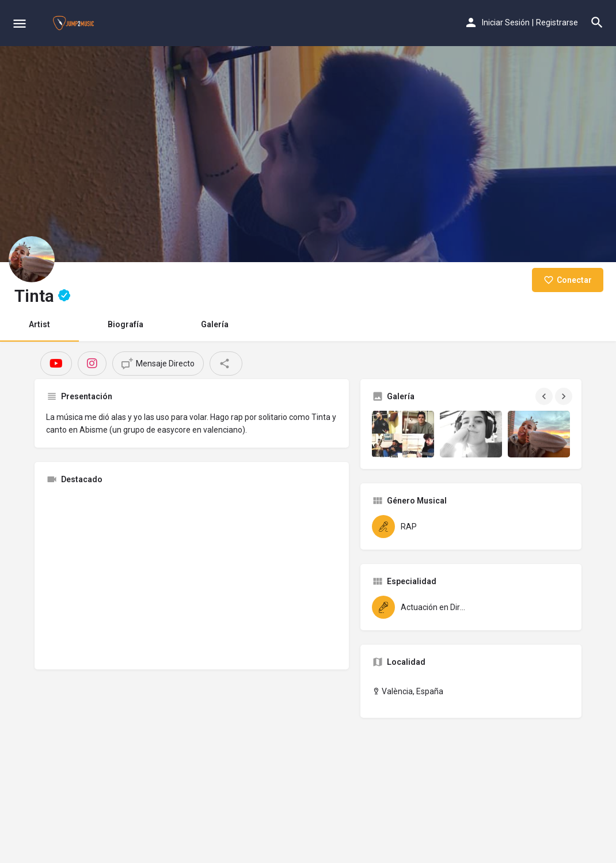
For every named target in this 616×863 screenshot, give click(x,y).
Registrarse (557, 22)
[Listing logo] (32, 259)
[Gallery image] (403, 434)
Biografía (126, 324)
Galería (215, 324)
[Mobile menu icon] (20, 23)
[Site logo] (75, 23)
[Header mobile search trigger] (597, 22)
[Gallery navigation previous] (545, 396)
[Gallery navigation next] (565, 396)
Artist (39, 324)
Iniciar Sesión (506, 22)
